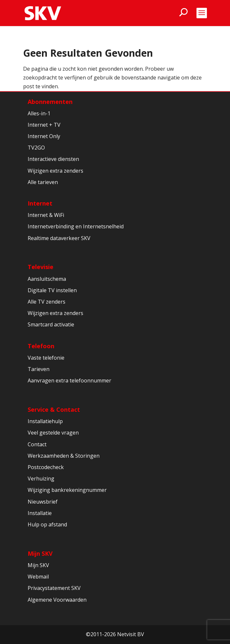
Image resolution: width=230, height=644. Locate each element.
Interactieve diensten (53, 159)
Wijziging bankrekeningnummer (67, 490)
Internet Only (44, 136)
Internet (40, 203)
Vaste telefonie (46, 358)
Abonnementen (50, 102)
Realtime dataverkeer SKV (59, 238)
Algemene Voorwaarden (57, 600)
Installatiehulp (45, 421)
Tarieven (39, 369)
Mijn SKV (40, 553)
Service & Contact (54, 409)
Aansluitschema (47, 279)
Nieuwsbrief (43, 502)
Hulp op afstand (47, 524)
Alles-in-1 (39, 113)
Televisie (41, 267)
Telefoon (41, 346)
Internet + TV (44, 125)
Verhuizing (41, 479)
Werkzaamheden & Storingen (64, 456)
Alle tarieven (43, 182)
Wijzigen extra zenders (55, 171)
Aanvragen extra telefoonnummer (69, 380)
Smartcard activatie (51, 324)
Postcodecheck (46, 467)
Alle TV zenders (47, 302)
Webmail (38, 577)
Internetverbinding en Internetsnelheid (76, 226)
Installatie (40, 513)
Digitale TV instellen (52, 290)
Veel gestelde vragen (53, 433)
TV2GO (36, 148)
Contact (37, 444)
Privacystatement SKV (54, 588)
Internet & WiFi (46, 215)
